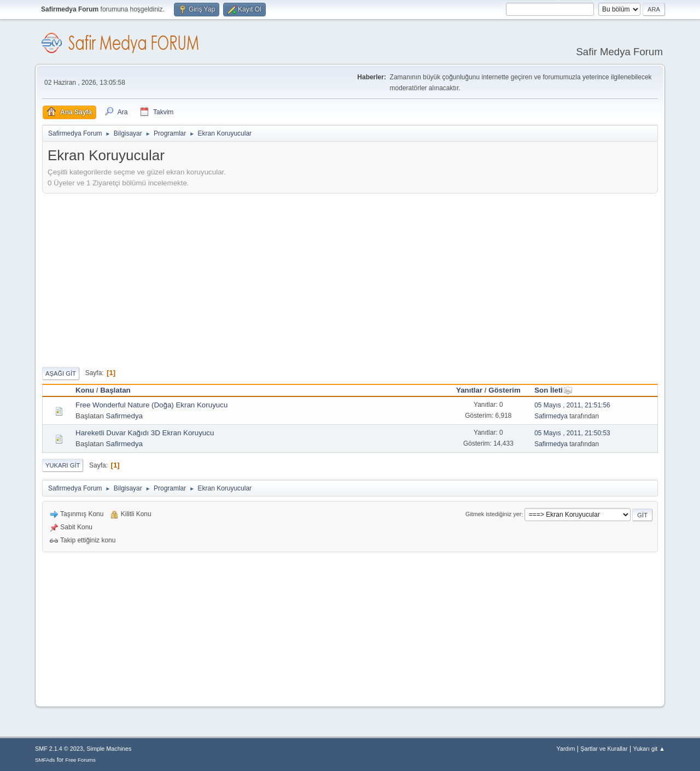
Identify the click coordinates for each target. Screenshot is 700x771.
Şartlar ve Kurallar (604, 749)
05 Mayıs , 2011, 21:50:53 (572, 433)
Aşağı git (61, 373)
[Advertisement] (350, 278)
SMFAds (45, 760)
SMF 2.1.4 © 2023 (59, 749)
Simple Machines (109, 749)
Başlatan (115, 390)
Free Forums (80, 760)
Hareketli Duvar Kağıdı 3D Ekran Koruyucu (145, 433)
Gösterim (504, 390)
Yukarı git (63, 465)
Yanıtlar (469, 390)
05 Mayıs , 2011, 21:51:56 (572, 405)
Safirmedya (124, 416)
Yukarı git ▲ (649, 749)
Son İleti (553, 390)
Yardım (566, 749)
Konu (85, 390)
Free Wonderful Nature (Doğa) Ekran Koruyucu (151, 405)
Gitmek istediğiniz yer (493, 515)
